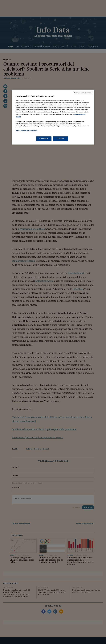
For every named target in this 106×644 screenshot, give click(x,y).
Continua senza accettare (83, 93)
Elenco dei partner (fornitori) (27, 131)
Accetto (61, 139)
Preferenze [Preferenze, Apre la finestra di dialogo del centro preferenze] (44, 139)
